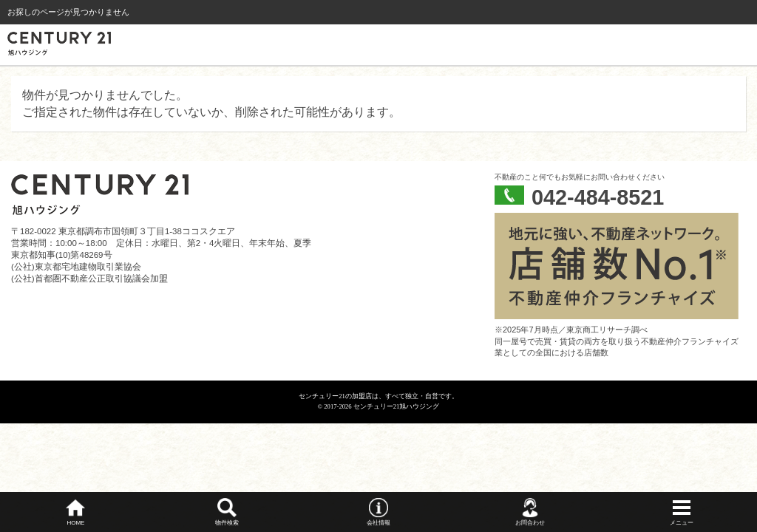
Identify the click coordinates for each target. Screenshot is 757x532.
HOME (75, 523)
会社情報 (378, 523)
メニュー (682, 523)
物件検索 (227, 523)
